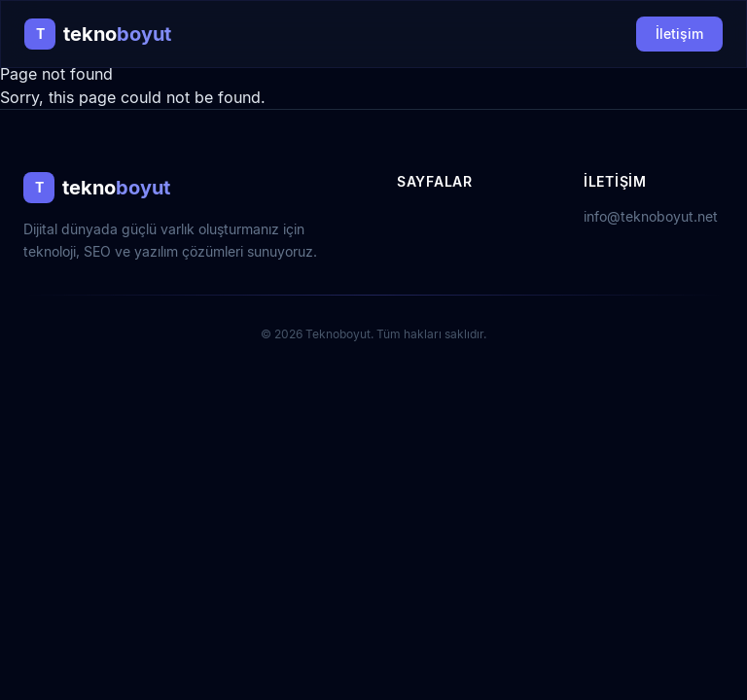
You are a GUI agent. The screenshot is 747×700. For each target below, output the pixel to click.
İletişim (679, 34)
